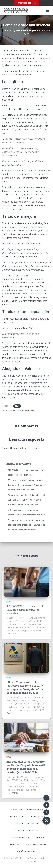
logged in (18, 448)
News (17, 406)
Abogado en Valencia (21, 369)
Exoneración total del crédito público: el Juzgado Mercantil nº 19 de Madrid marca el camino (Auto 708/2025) (26, 500)
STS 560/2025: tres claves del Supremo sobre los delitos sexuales (25, 610)
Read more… (13, 634)
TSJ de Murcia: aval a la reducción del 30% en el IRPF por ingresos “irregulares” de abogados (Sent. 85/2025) (27, 485)
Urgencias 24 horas (27, 3)
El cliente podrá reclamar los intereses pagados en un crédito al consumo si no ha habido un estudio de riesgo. (26, 525)
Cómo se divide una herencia (21, 411)
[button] (46, 821)
